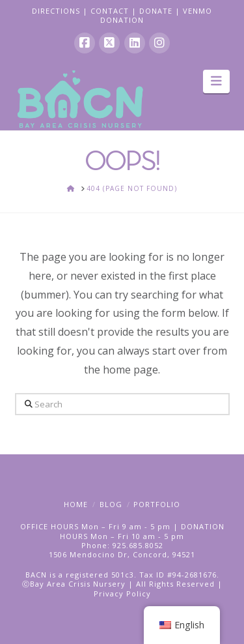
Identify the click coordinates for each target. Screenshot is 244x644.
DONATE (156, 11)
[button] (216, 81)
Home (76, 504)
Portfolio (157, 504)
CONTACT (110, 11)
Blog (111, 504)
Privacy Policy (122, 593)
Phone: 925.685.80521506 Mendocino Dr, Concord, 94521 (122, 550)
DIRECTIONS (56, 11)
